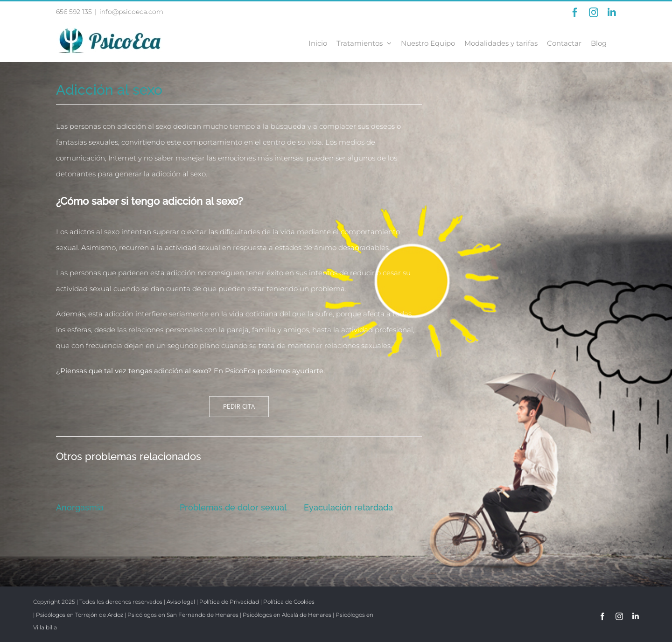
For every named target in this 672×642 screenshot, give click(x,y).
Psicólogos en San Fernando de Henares (183, 615)
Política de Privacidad (229, 602)
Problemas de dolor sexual (233, 507)
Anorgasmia (80, 507)
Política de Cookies (289, 602)
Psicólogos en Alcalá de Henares (287, 615)
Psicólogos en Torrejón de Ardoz (80, 615)
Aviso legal (181, 602)
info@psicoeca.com (131, 12)
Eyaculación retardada (348, 507)
